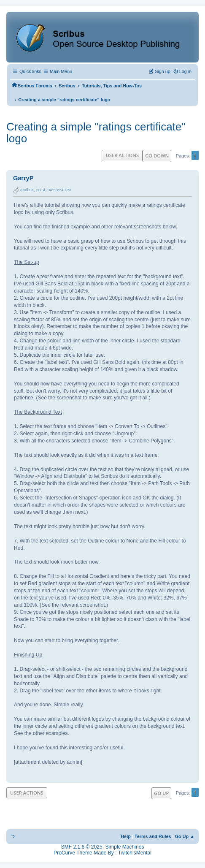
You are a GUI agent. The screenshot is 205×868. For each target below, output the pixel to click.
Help (126, 836)
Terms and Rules (153, 836)
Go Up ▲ (185, 836)
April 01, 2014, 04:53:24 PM (45, 190)
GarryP (23, 178)
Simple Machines (124, 847)
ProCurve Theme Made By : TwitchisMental (102, 853)
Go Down (157, 156)
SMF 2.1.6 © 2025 (82, 847)
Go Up (161, 793)
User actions (122, 155)
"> (13, 836)
